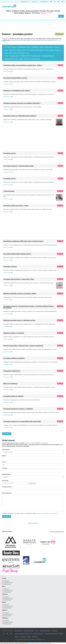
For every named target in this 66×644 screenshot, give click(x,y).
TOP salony (36, 13)
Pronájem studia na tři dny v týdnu (16, 206)
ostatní (21, 59)
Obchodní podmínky (38, 634)
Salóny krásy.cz (33, 523)
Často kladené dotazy (45, 631)
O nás (37, 631)
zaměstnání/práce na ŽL (48, 56)
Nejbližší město (6, 474)
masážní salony (7, 584)
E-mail (4, 462)
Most (37, 50)
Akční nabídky (19, 13)
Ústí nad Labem (22, 53)
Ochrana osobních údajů (51, 634)
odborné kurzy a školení (30, 59)
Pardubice (58, 50)
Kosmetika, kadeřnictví (12, 371)
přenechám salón (36, 56)
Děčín (29, 47)
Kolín (28, 50)
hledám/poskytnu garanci (11, 59)
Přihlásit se (35, 1)
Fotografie (5, 481)
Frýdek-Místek (35, 47)
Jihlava (6, 50)
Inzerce (46, 13)
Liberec (32, 50)
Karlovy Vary (13, 50)
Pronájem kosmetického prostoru (15, 78)
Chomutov (57, 47)
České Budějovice (22, 47)
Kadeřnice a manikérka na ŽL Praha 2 (17, 90)
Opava (47, 50)
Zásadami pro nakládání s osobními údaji (46, 513)
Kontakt (29, 637)
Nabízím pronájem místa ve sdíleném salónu (19, 320)
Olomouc (42, 50)
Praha (10, 53)
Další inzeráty (7, 434)
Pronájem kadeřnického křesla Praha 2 (17, 254)
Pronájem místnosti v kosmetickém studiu (19, 166)
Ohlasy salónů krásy (28, 631)
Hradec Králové (49, 47)
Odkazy (17, 637)
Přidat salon (25, 1)
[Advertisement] (33, 26)
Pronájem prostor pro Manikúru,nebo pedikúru (20, 116)
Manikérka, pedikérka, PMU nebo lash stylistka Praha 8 (23, 241)
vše (39, 59)
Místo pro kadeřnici (10, 383)
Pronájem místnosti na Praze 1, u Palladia (18, 409)
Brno (10, 47)
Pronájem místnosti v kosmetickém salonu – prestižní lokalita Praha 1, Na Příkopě (29, 307)
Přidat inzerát (59, 34)
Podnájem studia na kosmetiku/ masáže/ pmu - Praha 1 (23, 65)
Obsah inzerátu (7, 493)
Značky (22, 11)
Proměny (43, 11)
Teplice (15, 53)
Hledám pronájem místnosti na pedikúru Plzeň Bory (22, 103)
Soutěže (57, 11)
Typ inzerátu (6, 449)
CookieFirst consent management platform (40, 643)
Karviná (19, 50)
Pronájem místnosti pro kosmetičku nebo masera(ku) (22, 421)
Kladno (24, 50)
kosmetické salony (8, 582)
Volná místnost (9, 191)
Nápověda (55, 631)
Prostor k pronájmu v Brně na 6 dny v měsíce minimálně (23, 346)
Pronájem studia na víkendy (13, 396)
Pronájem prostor (10, 153)
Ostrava (52, 50)
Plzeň (6, 53)
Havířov (42, 47)
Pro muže (50, 11)
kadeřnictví (6, 581)
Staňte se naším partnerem (57, 532)
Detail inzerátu (8, 71)
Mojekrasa (35, 637)
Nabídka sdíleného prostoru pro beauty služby (20, 293)
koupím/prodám (14, 56)
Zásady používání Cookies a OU (23, 634)
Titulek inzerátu (7, 487)
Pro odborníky (18, 631)
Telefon (4, 468)
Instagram (23, 637)
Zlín (28, 53)
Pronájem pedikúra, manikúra (14, 358)
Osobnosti (15, 11)
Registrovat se (44, 1)
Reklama (61, 634)
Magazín (28, 13)
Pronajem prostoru (10, 266)
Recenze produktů (32, 11)
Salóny (8, 11)
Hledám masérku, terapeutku (14, 333)
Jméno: (4, 456)
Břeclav (14, 47)
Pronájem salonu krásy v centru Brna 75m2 (19, 279)
